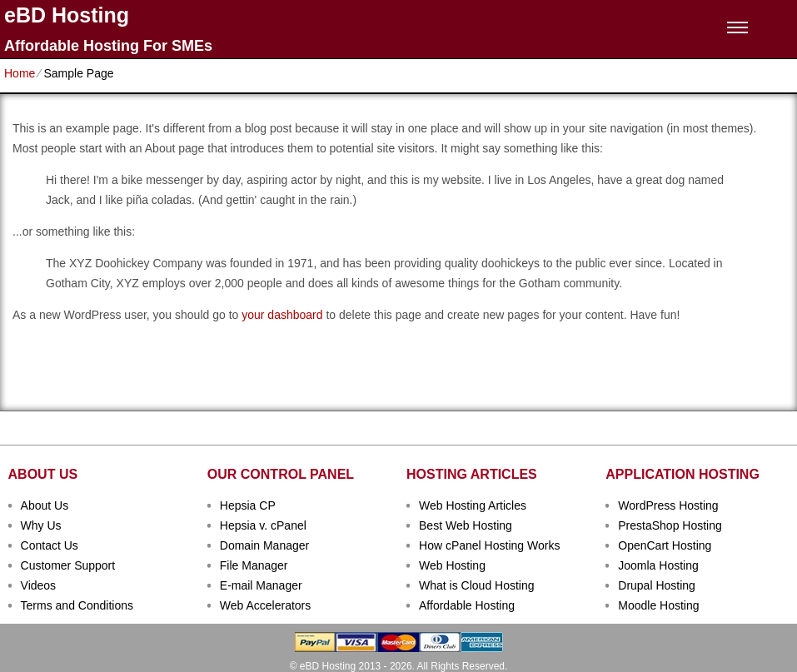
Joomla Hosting (658, 565)
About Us (45, 505)
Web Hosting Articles (473, 505)
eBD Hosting (67, 15)
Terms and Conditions (77, 605)
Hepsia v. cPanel (263, 525)
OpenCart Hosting (665, 545)
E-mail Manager (261, 585)
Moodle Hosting (658, 605)
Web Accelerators (265, 605)
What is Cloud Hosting (477, 585)
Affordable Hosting (467, 605)
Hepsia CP (248, 505)
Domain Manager (264, 545)
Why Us (41, 525)
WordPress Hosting (668, 505)
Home (20, 73)
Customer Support (68, 565)
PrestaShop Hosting (670, 525)
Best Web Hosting (466, 525)
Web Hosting (452, 565)
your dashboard (282, 315)
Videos (39, 585)
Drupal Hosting (657, 585)
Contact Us (50, 545)
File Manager (254, 565)
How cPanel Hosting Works (489, 545)
